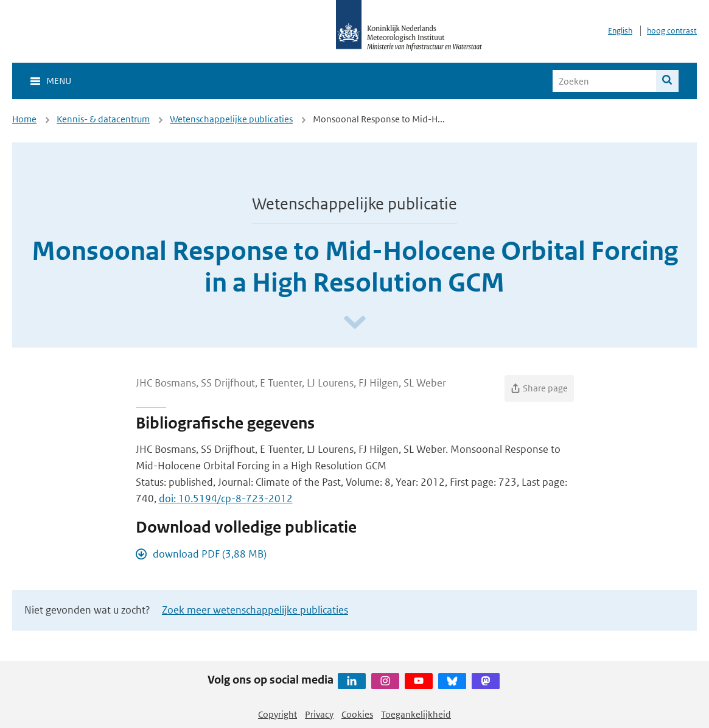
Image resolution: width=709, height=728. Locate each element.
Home (24, 119)
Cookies (357, 714)
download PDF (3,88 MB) (210, 554)
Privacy (319, 714)
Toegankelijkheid (416, 714)
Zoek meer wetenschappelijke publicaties (255, 610)
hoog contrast (672, 31)
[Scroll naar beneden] (355, 323)
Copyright (278, 714)
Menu (59, 81)
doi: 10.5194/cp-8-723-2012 (226, 499)
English (620, 31)
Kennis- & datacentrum (103, 119)
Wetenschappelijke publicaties (231, 119)
